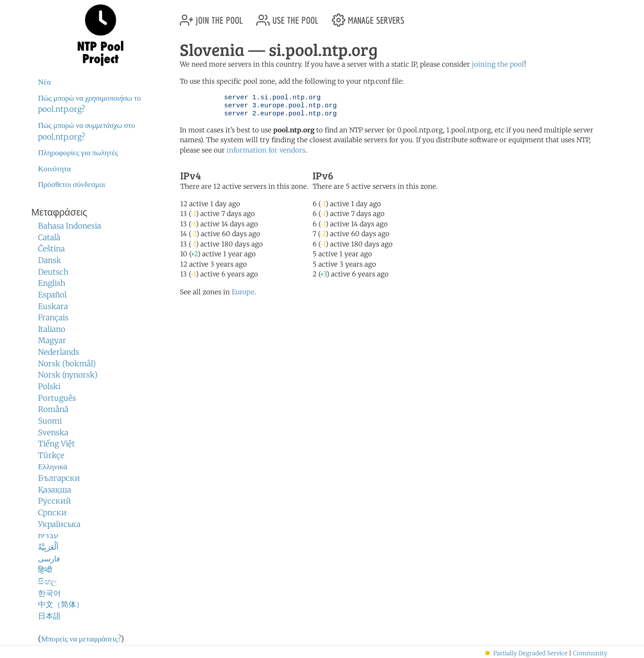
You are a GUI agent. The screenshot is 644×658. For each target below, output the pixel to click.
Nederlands (59, 352)
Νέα (44, 82)
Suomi (50, 421)
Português (57, 398)
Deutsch (53, 272)
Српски (52, 513)
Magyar (52, 340)
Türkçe (51, 455)
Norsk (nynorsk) (68, 375)
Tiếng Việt (57, 444)
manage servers (368, 17)
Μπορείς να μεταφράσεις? (81, 639)
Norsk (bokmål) (67, 364)
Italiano (52, 329)
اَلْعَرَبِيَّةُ (48, 547)
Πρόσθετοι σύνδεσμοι (72, 184)
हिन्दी (45, 570)
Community (590, 653)
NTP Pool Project (101, 35)
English (52, 283)
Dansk (50, 260)
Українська (59, 524)
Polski (49, 386)
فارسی (49, 559)
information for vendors (266, 150)
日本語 (49, 616)
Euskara (53, 306)
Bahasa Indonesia (70, 226)
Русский (55, 501)
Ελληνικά (53, 467)
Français (53, 318)
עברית (48, 535)
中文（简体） (61, 604)
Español (52, 295)
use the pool (287, 17)
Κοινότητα (54, 169)
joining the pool (498, 64)
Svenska (53, 433)
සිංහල (47, 582)
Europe (243, 292)
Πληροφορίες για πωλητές (78, 153)
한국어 (49, 593)
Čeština (51, 249)
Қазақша (55, 490)
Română (53, 409)
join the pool (211, 17)
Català (49, 238)
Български (59, 478)
